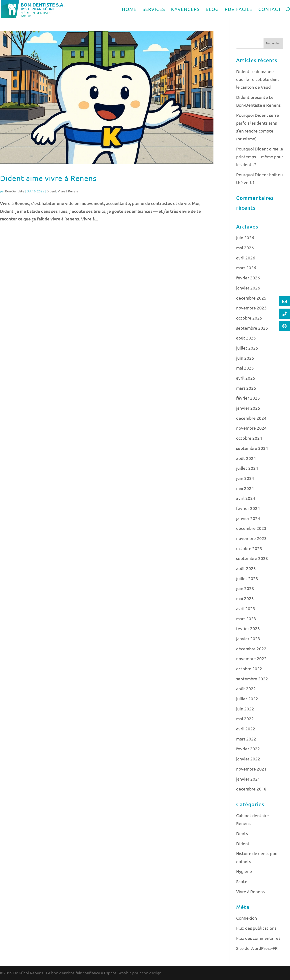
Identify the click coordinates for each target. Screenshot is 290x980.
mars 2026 (246, 268)
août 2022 (246, 688)
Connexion (247, 918)
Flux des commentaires (258, 938)
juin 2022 (245, 709)
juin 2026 (245, 237)
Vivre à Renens (68, 191)
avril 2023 (246, 608)
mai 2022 (245, 719)
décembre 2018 (251, 789)
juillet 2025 (247, 348)
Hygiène (244, 871)
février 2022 (248, 749)
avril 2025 (246, 378)
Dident (51, 191)
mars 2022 (246, 739)
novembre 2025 (251, 308)
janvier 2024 (248, 518)
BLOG (212, 10)
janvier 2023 (248, 638)
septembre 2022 (252, 679)
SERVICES (154, 10)
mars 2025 (246, 388)
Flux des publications (256, 928)
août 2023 (246, 568)
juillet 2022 (247, 699)
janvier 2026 (248, 288)
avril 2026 (246, 258)
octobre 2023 (249, 548)
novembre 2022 (251, 658)
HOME (129, 10)
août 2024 (246, 458)
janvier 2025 (248, 408)
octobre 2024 (249, 438)
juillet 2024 (247, 468)
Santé (242, 881)
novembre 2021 (251, 769)
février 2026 (248, 278)
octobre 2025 (249, 318)
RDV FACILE (238, 10)
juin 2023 (245, 588)
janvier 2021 (248, 779)
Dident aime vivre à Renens (48, 178)
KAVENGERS (185, 10)
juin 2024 (245, 478)
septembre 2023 (252, 558)
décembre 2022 (251, 649)
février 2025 (248, 398)
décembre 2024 (251, 418)
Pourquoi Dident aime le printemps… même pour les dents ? (260, 157)
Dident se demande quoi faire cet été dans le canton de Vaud (258, 79)
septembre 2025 (252, 328)
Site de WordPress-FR (257, 948)
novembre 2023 (251, 538)
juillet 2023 (247, 578)
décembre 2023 (251, 528)
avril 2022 (246, 729)
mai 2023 (245, 598)
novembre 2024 (251, 428)
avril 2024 (246, 498)
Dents (242, 833)
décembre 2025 (251, 298)
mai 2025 (245, 368)
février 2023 (248, 628)
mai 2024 (245, 488)
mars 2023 (246, 618)
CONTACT (270, 10)
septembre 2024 (252, 448)
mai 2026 (245, 248)
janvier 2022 (248, 759)
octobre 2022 (249, 669)
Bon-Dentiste (15, 191)
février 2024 (248, 508)
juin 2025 (245, 358)
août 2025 (246, 338)
